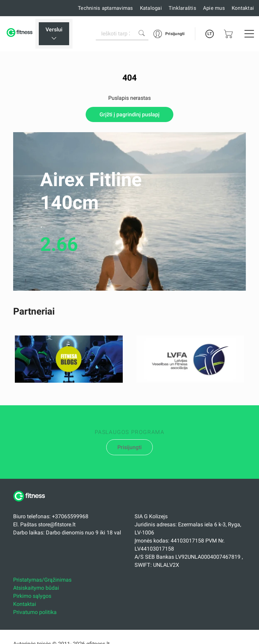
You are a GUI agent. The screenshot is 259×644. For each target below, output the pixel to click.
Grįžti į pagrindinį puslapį (129, 114)
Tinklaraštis (182, 8)
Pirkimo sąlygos (32, 596)
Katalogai (151, 8)
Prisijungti (129, 447)
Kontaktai (243, 8)
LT (210, 34)
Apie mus (214, 8)
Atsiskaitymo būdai (36, 588)
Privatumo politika (35, 612)
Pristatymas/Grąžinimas (42, 580)
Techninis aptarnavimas (106, 8)
